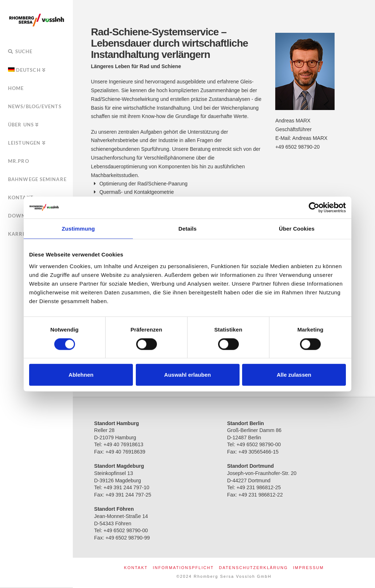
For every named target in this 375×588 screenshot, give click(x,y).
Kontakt (136, 568)
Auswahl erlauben (187, 375)
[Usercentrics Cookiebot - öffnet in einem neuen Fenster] (314, 208)
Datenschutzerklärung (253, 568)
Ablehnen (81, 375)
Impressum (309, 568)
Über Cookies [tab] (297, 229)
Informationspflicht (183, 568)
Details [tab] (187, 229)
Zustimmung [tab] (78, 229)
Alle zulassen (294, 375)
